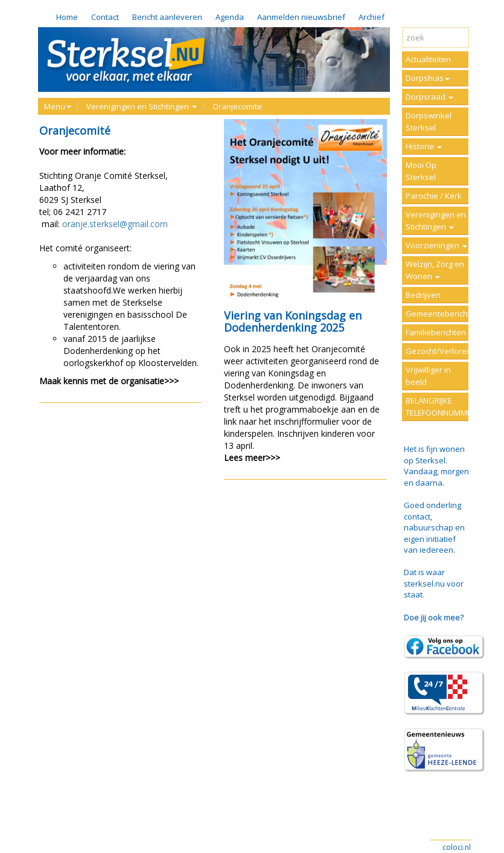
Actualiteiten (428, 59)
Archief (372, 17)
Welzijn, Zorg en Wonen (435, 270)
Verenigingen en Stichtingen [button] (142, 106)
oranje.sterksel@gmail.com (114, 224)
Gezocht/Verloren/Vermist (437, 351)
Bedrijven (423, 295)
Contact (105, 17)
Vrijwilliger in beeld (428, 376)
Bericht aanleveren (167, 17)
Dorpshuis (428, 78)
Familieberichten (436, 332)
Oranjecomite (237, 106)
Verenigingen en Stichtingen (436, 220)
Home (67, 17)
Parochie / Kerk (434, 196)
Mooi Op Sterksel (421, 171)
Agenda (230, 17)
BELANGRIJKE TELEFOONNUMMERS (437, 407)
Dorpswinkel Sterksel (429, 121)
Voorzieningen (436, 245)
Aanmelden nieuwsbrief (301, 17)
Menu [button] (58, 106)
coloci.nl (457, 847)
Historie (424, 146)
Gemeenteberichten (437, 314)
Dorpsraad (429, 97)
